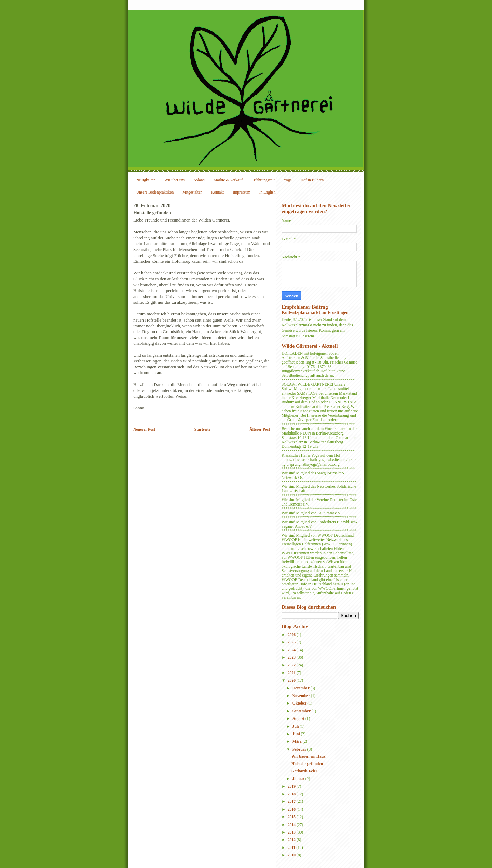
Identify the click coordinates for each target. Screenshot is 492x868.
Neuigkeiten (146, 180)
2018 (292, 794)
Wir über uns (175, 180)
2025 (292, 642)
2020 (292, 680)
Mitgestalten (192, 192)
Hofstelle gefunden (307, 764)
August (299, 719)
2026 (292, 635)
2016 (292, 809)
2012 (292, 840)
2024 (292, 650)
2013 (292, 832)
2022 (292, 665)
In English (268, 192)
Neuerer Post (144, 430)
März (298, 742)
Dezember (302, 688)
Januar (299, 779)
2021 (292, 673)
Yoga (288, 180)
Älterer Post (260, 430)
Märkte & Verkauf (228, 180)
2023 (292, 658)
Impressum (241, 192)
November (302, 696)
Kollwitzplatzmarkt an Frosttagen (315, 312)
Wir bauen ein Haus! (309, 757)
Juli (296, 727)
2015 (292, 817)
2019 (292, 787)
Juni (297, 734)
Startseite (202, 430)
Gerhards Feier (304, 771)
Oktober (300, 703)
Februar (300, 749)
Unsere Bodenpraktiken (155, 192)
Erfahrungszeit (263, 180)
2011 (292, 848)
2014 (292, 825)
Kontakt (217, 192)
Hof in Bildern (312, 180)
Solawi (199, 180)
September (302, 711)
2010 (292, 855)
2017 (292, 802)
